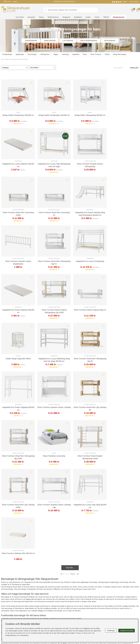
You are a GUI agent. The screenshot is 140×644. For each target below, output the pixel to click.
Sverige (7, 1)
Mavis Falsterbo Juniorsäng (87, 360)
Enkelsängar (50, 41)
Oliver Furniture (97, 54)
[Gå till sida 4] (68, 432)
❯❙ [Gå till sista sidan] (78, 432)
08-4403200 (135, 2)
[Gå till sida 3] (66, 432)
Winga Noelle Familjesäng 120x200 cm (53, 115)
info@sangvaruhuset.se (91, 565)
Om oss (40, 593)
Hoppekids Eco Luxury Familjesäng (122, 213)
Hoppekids (122, 113)
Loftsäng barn (45, 54)
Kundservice (8, 554)
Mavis (86, 54)
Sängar (41, 17)
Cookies (74, 588)
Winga (18, 113)
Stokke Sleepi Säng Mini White (122, 262)
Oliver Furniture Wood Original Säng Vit (87, 262)
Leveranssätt (28, 554)
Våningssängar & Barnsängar (19, 59)
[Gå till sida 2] (64, 432)
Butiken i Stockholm (113, 595)
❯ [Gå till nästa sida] (73, 432)
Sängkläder (78, 17)
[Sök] (71, 10)
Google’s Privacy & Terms (78, 633)
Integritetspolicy (77, 593)
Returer (64, 554)
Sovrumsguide (42, 590)
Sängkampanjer (119, 17)
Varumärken (20, 17)
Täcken (97, 17)
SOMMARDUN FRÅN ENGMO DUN (64, 2)
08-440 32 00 (90, 562)
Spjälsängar (110, 41)
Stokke (109, 54)
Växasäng (66, 54)
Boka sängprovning (112, 588)
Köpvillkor (74, 590)
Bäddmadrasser (53, 17)
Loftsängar (68, 41)
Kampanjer (31, 17)
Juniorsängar (31, 41)
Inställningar (111, 631)
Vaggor (56, 54)
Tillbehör (106, 17)
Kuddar (88, 17)
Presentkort (41, 595)
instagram (7, 602)
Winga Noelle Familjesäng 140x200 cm (18, 115)
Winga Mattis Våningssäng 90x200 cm (87, 115)
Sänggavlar (66, 17)
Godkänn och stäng (127, 631)
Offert (44, 554)
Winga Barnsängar (121, 54)
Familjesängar (7, 54)
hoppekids (77, 54)
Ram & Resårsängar (89, 41)
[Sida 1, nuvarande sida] (62, 432)
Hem (3, 59)
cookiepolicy (24, 635)
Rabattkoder (41, 588)
